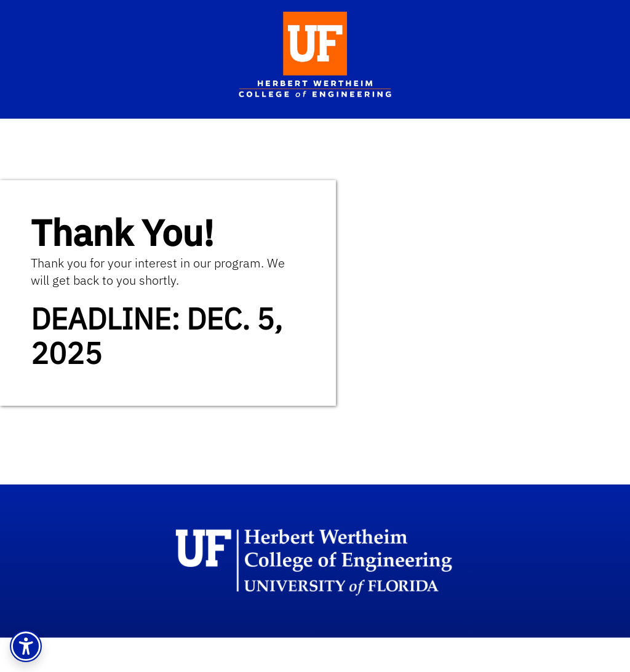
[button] (26, 646)
